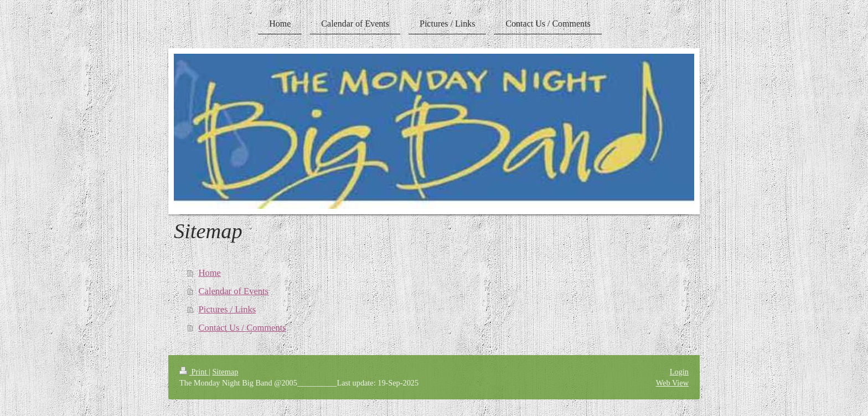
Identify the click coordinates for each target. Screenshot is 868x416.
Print (194, 372)
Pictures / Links (228, 309)
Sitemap (225, 372)
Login (679, 372)
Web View (672, 383)
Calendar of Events (234, 291)
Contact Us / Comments (242, 328)
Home (210, 273)
